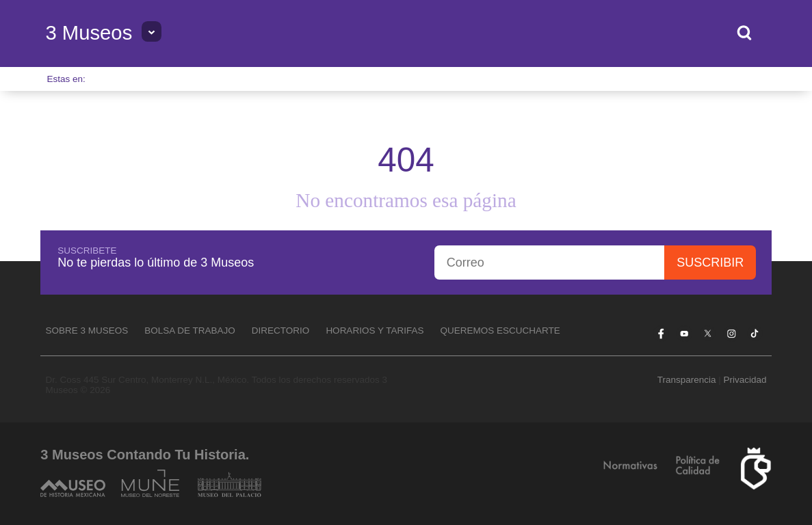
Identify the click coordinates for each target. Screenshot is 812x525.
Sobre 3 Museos (87, 331)
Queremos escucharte (500, 331)
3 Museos (89, 33)
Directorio (281, 331)
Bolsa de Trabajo (190, 331)
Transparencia (687, 380)
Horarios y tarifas (375, 331)
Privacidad (745, 380)
